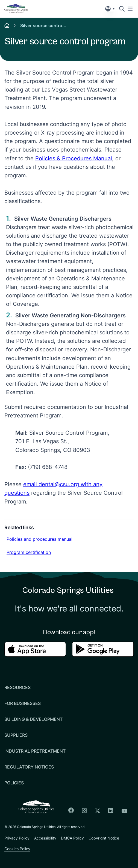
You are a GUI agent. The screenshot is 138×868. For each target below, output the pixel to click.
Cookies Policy (17, 849)
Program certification (29, 552)
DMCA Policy (72, 838)
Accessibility (45, 838)
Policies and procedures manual (39, 539)
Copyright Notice (104, 838)
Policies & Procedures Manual (74, 158)
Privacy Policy (17, 838)
